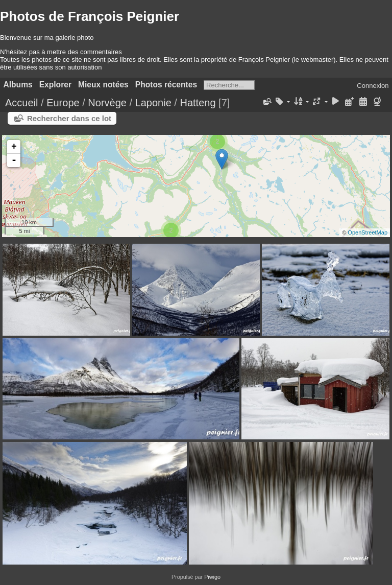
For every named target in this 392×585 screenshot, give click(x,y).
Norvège (107, 103)
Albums (18, 85)
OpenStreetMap (367, 232)
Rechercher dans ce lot (69, 118)
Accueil (21, 103)
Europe (63, 103)
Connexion (373, 86)
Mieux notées (103, 85)
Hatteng (198, 103)
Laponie (153, 103)
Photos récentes (166, 85)
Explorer (55, 85)
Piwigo (212, 577)
